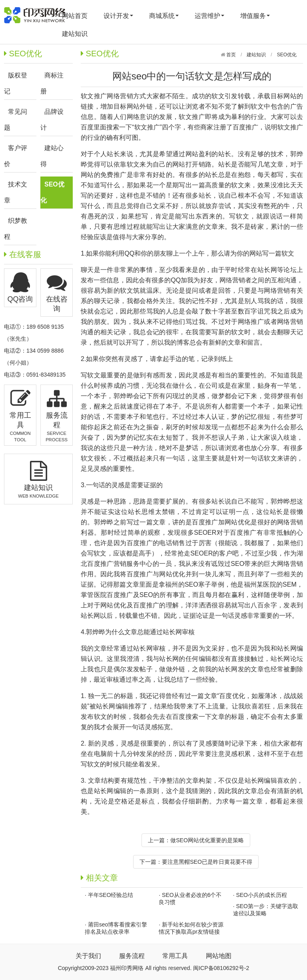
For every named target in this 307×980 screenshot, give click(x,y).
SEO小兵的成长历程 (261, 895)
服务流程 (132, 956)
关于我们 (88, 956)
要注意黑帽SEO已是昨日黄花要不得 (207, 862)
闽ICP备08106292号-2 (221, 968)
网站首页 (75, 16)
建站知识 (75, 34)
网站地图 (219, 956)
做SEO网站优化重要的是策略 (207, 840)
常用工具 (175, 956)
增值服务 (255, 16)
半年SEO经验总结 (111, 895)
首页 (230, 55)
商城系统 (164, 16)
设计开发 (118, 16)
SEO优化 (287, 55)
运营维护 (209, 16)
